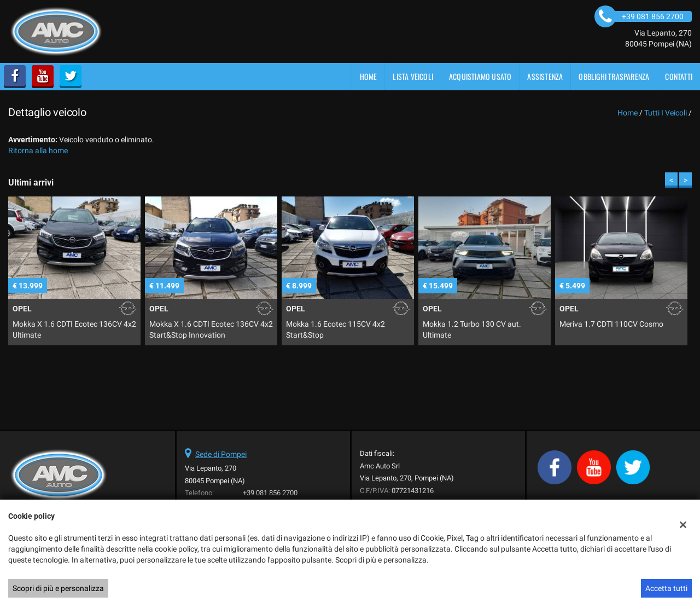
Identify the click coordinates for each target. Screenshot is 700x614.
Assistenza (545, 76)
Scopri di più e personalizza (58, 588)
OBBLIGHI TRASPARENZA (614, 76)
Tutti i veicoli (666, 113)
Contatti (679, 76)
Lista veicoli (413, 76)
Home (369, 76)
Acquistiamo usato (480, 76)
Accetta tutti (666, 588)
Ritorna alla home (38, 150)
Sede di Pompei (221, 454)
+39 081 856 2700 (270, 493)
